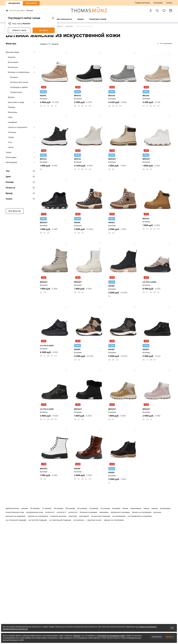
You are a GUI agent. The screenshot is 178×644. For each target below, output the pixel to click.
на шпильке (79, 520)
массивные (84, 516)
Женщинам (14, 3)
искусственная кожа (15, 512)
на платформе (119, 516)
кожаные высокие (58, 516)
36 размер (35, 508)
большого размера (88, 512)
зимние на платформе (38, 516)
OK (172, 628)
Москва (30, 10)
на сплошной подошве (16, 520)
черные (155, 508)
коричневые (136, 508)
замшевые (104, 512)
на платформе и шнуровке (140, 516)
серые (146, 508)
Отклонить (157, 637)
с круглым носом (94, 520)
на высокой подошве (101, 516)
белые (125, 508)
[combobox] (164, 44)
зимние (25, 508)
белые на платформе (142, 512)
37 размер (47, 508)
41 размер (94, 508)
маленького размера (120, 512)
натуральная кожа (35, 512)
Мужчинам (31, 3)
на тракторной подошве (60, 520)
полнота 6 (73, 512)
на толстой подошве (38, 520)
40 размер (82, 508)
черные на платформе (114, 520)
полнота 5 (61, 512)
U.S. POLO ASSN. (150, 282)
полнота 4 (50, 512)
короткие (73, 516)
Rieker (43, 96)
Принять (77, 636)
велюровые (165, 508)
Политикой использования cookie (111, 636)
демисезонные (12, 508)
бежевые (116, 508)
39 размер (70, 508)
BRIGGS (77, 96)
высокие (157, 512)
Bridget (112, 159)
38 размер (58, 508)
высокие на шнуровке (16, 516)
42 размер (105, 508)
